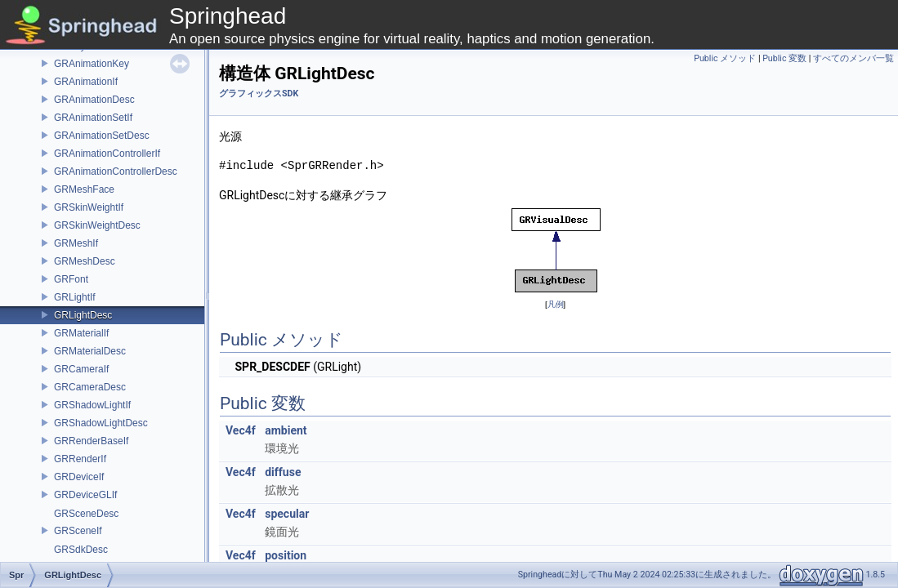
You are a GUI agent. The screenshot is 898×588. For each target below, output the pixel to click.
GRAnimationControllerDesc (116, 171)
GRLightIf (75, 297)
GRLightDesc (83, 315)
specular (287, 514)
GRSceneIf (78, 531)
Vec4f (241, 430)
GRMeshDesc (85, 261)
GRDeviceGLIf (85, 495)
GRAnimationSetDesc (102, 136)
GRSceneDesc (86, 514)
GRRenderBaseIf (91, 441)
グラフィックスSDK (259, 94)
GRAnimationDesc (94, 100)
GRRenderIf (80, 459)
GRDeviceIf (79, 477)
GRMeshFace (84, 189)
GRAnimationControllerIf (107, 154)
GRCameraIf (81, 369)
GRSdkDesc (81, 550)
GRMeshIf (76, 243)
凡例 (556, 304)
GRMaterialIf (81, 333)
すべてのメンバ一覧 (853, 58)
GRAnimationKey (92, 64)
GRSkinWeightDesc (97, 225)
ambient (286, 430)
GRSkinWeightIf (89, 207)
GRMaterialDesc (90, 351)
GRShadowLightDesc (101, 423)
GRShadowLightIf (92, 405)
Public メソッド (725, 58)
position (286, 555)
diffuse (283, 472)
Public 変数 (784, 58)
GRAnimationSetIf (93, 118)
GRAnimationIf (86, 82)
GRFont (71, 279)
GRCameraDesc (90, 387)
